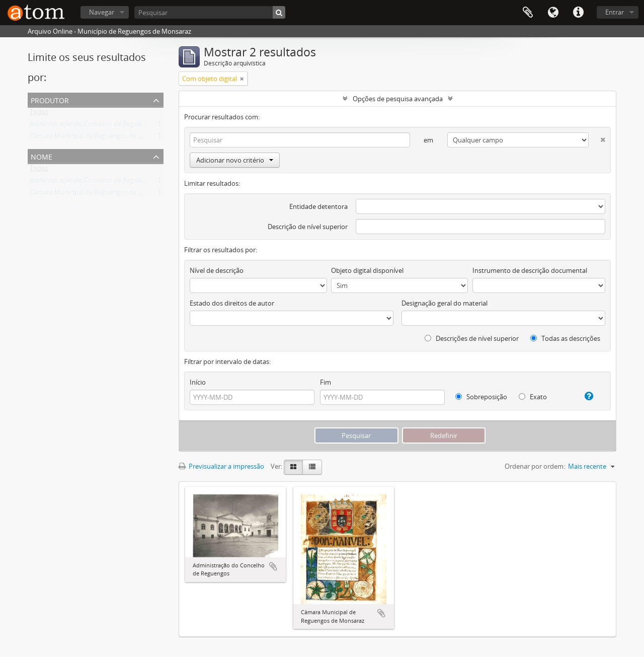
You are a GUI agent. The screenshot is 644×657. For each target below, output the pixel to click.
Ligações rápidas (578, 13)
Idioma (553, 13)
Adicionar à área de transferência (273, 566)
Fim (326, 382)
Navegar (102, 12)
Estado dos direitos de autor (232, 303)
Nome (42, 156)
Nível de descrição (217, 270)
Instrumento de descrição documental (530, 270)
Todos (39, 114)
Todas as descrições (565, 338)
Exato (533, 397)
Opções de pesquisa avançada (398, 99)
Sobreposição (481, 397)
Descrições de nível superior (472, 338)
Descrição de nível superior (308, 227)
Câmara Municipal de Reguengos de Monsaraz (99, 138)
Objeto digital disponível (367, 270)
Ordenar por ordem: (535, 466)
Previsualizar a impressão (221, 466)
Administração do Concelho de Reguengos (93, 126)
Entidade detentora (318, 206)
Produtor (50, 99)
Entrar (615, 12)
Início (198, 382)
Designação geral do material (445, 303)
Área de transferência (528, 13)
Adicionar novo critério (235, 160)
